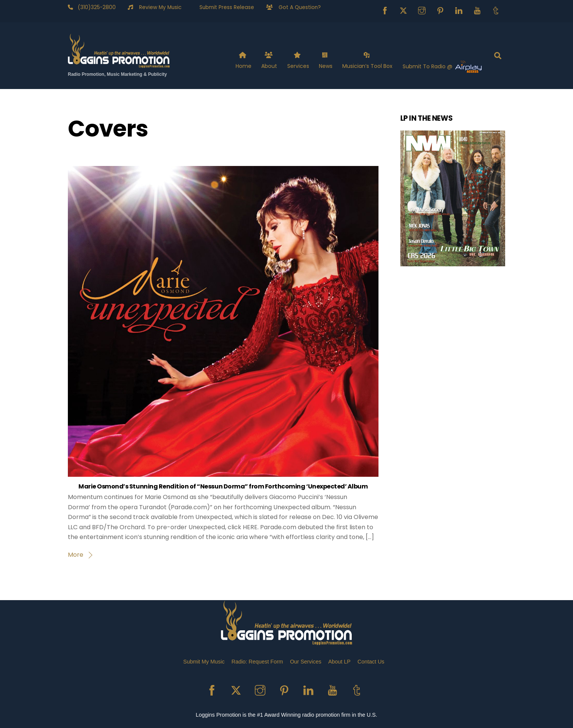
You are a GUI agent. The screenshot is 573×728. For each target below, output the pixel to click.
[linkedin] (459, 10)
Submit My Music (204, 662)
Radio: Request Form (257, 662)
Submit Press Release (224, 7)
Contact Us (371, 662)
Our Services (306, 662)
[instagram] (422, 10)
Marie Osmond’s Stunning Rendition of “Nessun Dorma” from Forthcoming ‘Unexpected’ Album (223, 486)
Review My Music (157, 7)
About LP (339, 662)
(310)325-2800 (94, 7)
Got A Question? (297, 7)
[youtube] (477, 10)
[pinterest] (440, 10)
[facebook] (385, 10)
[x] (403, 10)
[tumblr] (496, 10)
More (76, 555)
